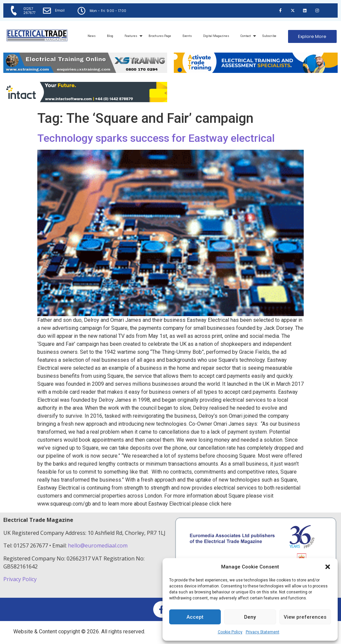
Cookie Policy (230, 632)
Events (187, 36)
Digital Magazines (216, 36)
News (92, 36)
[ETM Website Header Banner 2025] (85, 71)
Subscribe (269, 36)
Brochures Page (160, 36)
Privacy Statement (263, 632)
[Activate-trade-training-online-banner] (256, 71)
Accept (195, 617)
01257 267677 (29, 11)
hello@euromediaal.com (98, 545)
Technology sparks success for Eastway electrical (156, 138)
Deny (250, 617)
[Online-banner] (85, 100)
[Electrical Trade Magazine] (37, 35)
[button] (328, 567)
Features (132, 36)
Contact (247, 36)
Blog (110, 36)
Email (60, 10)
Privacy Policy (21, 579)
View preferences (305, 617)
